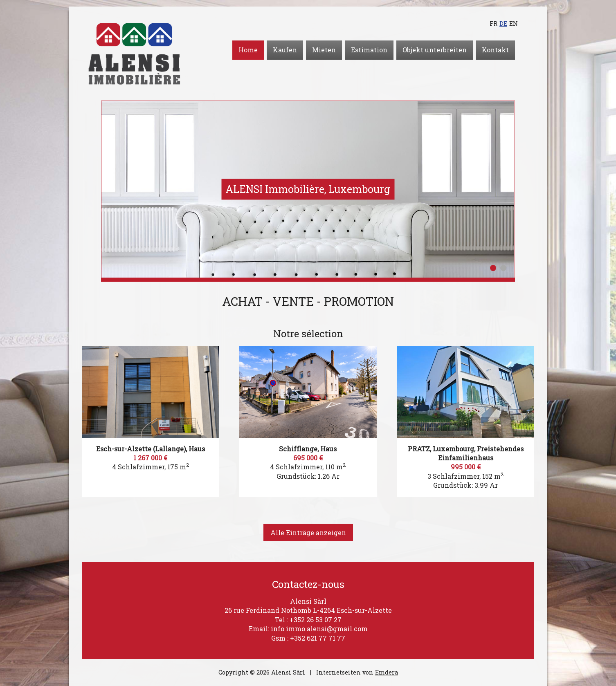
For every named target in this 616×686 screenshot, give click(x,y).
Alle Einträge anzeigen (308, 532)
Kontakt (495, 50)
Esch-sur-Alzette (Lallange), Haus (151, 449)
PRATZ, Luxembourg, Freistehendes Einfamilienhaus (466, 453)
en (514, 24)
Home (248, 50)
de (503, 24)
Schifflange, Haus (308, 449)
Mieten (324, 50)
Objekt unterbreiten (435, 50)
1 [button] (493, 268)
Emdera (387, 672)
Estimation (369, 50)
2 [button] (503, 268)
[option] (308, 189)
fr (493, 24)
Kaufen (285, 50)
